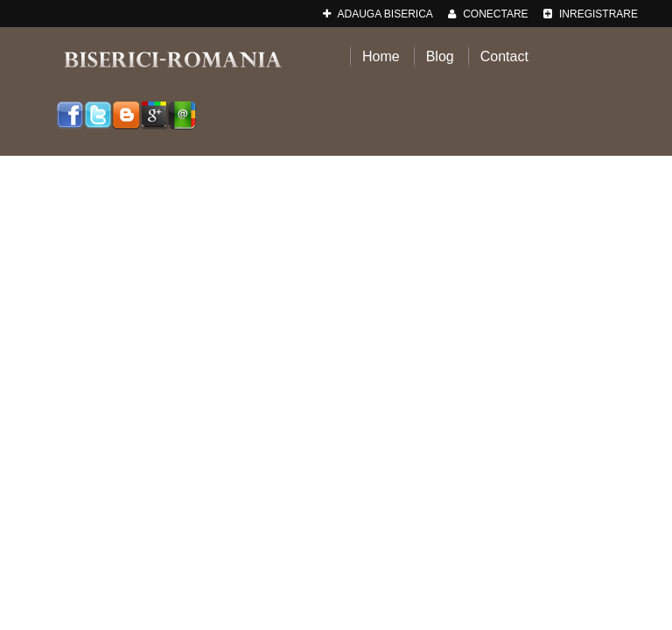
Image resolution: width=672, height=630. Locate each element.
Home (381, 56)
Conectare (488, 14)
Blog (440, 56)
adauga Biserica (378, 14)
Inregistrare (591, 14)
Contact (504, 56)
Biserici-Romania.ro (172, 59)
